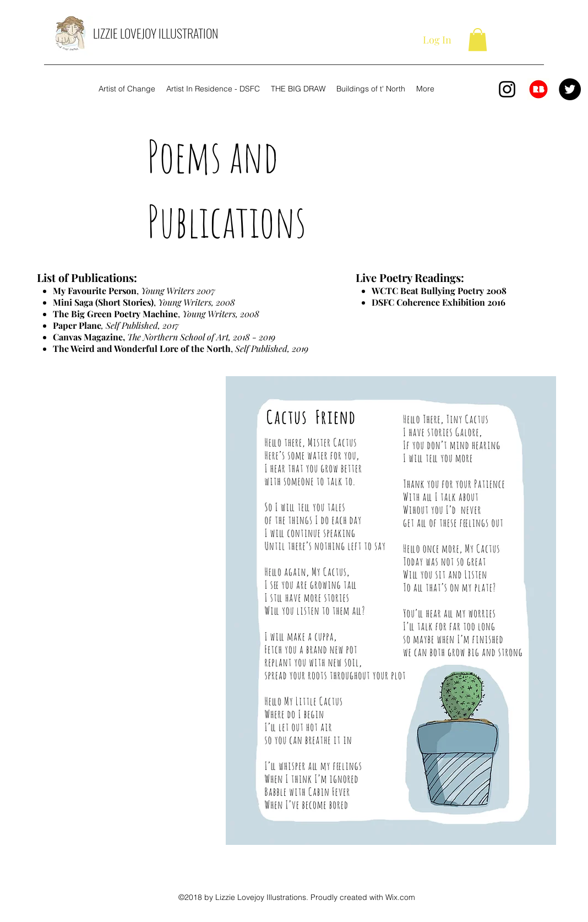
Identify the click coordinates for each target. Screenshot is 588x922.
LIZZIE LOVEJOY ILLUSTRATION (156, 33)
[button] (478, 40)
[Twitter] (570, 89)
